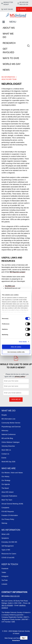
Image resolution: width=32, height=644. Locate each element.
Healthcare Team (9, 79)
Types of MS (6, 550)
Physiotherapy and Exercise (11, 427)
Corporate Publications (9, 496)
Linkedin (4, 584)
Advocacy (5, 431)
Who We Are (9, 468)
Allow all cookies (16, 347)
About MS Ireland (7, 492)
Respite (4, 415)
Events (4, 458)
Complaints (5, 508)
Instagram (5, 576)
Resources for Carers (9, 554)
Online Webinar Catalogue (11, 442)
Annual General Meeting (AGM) (12, 504)
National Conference (9, 434)
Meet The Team (7, 500)
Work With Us (6, 450)
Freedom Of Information (10, 515)
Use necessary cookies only (16, 352)
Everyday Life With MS (9, 542)
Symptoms (5, 538)
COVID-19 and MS (8, 558)
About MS (9, 28)
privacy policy (20, 377)
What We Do (8, 35)
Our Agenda (6, 484)
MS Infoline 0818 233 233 (24, 3)
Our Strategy (6, 480)
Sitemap (4, 523)
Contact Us (5, 454)
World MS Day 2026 (8, 462)
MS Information (8, 77)
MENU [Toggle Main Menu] (13, 22)
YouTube (5, 580)
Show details (23, 342)
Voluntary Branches (8, 446)
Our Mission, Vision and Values (12, 473)
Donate (23, 9)
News (6, 70)
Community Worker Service (11, 423)
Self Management (8, 546)
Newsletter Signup (8, 3)
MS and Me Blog (7, 438)
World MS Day (12, 64)
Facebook (5, 569)
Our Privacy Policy (8, 519)
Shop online (8, 9)
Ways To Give (11, 58)
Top (23, 638)
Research (9, 43)
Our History (5, 477)
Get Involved (8, 51)
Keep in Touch (10, 564)
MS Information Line (8, 419)
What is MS (5, 534)
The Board (5, 488)
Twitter (4, 572)
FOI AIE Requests (8, 512)
